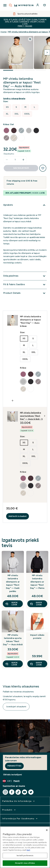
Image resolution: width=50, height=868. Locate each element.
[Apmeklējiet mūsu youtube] (25, 792)
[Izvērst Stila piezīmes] (25, 276)
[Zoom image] (30, 39)
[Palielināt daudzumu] (23, 160)
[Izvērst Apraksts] (25, 205)
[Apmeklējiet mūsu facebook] (12, 792)
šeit (28, 850)
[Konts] (38, 5)
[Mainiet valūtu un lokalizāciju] (25, 781)
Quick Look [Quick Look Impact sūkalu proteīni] (36, 664)
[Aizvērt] (47, 830)
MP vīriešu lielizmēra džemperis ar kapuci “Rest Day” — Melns (37, 582)
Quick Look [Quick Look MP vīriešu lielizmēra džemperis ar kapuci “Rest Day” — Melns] (36, 604)
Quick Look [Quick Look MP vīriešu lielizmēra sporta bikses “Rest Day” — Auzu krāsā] (11, 664)
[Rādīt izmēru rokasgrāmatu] (15, 99)
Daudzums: (9, 154)
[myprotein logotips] (24, 5)
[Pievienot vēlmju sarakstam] (43, 168)
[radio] (7, 107)
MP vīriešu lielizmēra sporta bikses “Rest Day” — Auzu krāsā (13, 640)
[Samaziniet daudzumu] (7, 160)
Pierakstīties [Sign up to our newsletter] (14, 766)
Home (4, 32)
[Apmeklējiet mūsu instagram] (5, 792)
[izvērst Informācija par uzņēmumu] (20, 819)
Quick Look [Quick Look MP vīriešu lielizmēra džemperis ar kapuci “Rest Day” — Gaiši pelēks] (11, 604)
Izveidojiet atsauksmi (16, 707)
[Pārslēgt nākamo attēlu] (47, 52)
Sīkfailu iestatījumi (13, 775)
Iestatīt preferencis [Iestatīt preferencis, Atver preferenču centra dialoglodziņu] (25, 856)
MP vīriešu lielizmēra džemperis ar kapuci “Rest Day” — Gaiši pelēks (13, 583)
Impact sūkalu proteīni (37, 637)
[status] (15, 160)
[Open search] (11, 5)
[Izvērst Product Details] (25, 293)
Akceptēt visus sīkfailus (25, 863)
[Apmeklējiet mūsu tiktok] (18, 792)
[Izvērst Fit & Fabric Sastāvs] (25, 285)
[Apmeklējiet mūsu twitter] (31, 792)
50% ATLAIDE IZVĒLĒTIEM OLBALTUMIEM (25, 23)
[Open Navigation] (5, 5)
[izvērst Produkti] (9, 810)
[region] (25, 847)
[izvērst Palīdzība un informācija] (19, 801)
